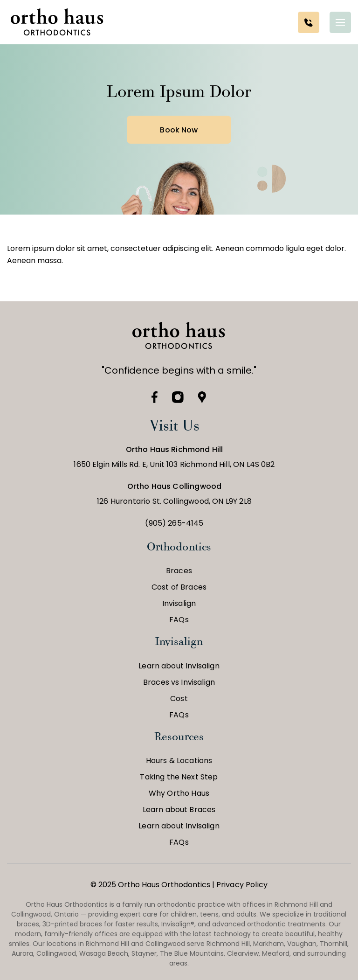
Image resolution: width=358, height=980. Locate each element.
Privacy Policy (242, 885)
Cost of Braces (179, 587)
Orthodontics (179, 547)
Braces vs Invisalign (179, 682)
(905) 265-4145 (174, 523)
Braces (179, 571)
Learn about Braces (179, 810)
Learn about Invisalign (179, 666)
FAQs (179, 620)
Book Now (179, 130)
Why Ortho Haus (179, 793)
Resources (179, 737)
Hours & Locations (179, 761)
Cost (179, 699)
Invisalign (179, 603)
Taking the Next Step (179, 777)
